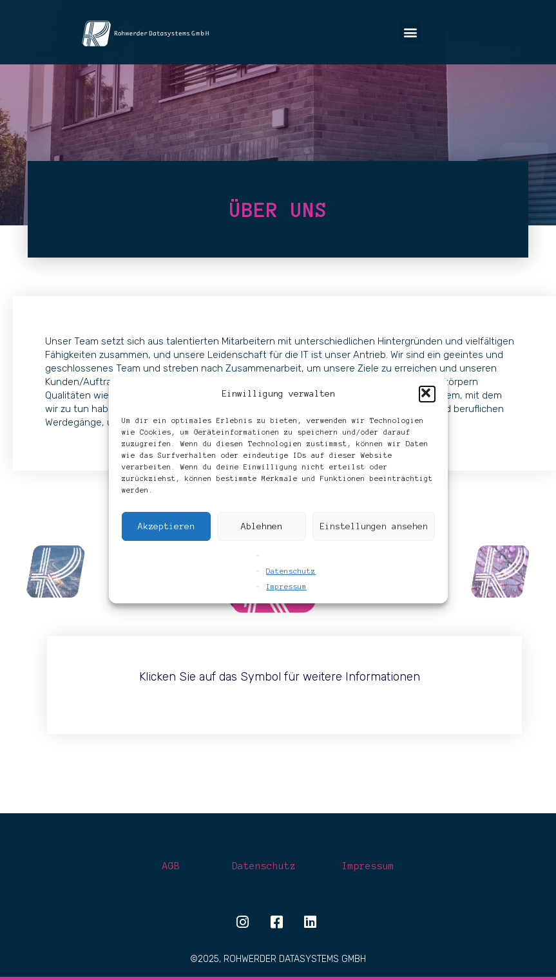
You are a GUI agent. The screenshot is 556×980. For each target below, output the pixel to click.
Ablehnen (262, 526)
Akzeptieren (166, 526)
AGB (171, 866)
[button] (427, 394)
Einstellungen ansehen (374, 526)
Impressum (286, 587)
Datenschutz (291, 571)
